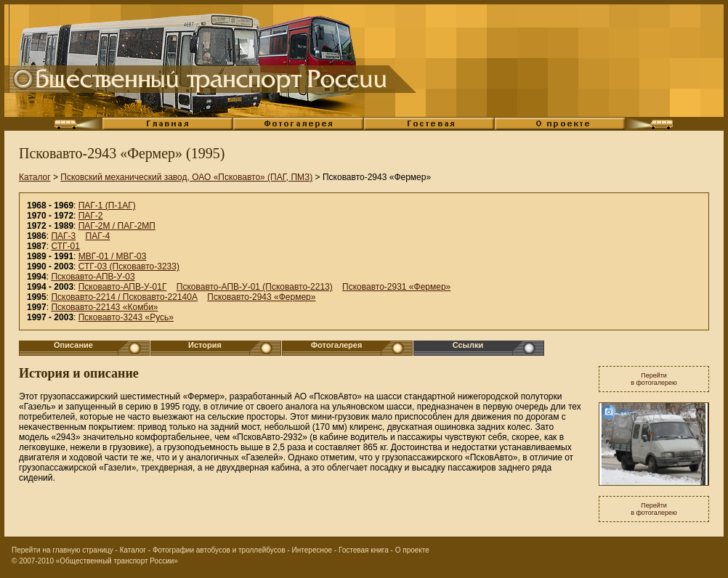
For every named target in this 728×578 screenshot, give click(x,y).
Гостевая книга (364, 550)
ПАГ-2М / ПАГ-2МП (117, 226)
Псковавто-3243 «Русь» (126, 317)
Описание (73, 345)
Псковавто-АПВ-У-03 (93, 277)
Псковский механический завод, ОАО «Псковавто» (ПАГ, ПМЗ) (186, 177)
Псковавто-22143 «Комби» (104, 307)
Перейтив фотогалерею (654, 379)
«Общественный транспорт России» (117, 561)
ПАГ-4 (98, 236)
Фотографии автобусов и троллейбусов (219, 550)
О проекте (412, 550)
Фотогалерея (337, 345)
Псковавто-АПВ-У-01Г (123, 287)
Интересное (312, 550)
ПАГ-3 (63, 236)
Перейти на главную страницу (62, 550)
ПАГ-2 (91, 216)
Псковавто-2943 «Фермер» (261, 297)
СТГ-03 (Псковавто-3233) (129, 266)
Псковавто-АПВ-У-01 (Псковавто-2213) (255, 287)
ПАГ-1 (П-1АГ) (107, 205)
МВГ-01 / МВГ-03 (113, 256)
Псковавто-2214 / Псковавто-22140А (124, 297)
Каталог (35, 177)
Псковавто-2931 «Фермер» (396, 287)
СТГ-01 (65, 246)
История (205, 345)
